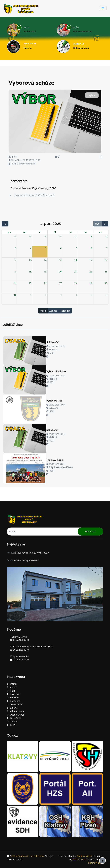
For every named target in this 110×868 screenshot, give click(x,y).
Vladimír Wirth (84, 856)
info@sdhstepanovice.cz (26, 560)
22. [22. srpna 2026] (91, 272)
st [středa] (40, 232)
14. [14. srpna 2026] (76, 260)
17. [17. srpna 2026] (15, 272)
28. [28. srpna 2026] (76, 283)
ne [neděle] (101, 232)
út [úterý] (25, 232)
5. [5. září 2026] (92, 295)
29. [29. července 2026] (45, 236)
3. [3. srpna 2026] (16, 248)
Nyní (98, 224)
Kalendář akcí (81, 48)
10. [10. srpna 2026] (15, 260)
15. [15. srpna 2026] (91, 260)
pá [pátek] (70, 232)
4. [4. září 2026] (76, 295)
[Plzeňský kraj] (55, 756)
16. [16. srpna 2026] (106, 260)
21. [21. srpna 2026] (76, 272)
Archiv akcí (30, 32)
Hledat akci (90, 532)
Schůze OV (52, 342)
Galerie (28, 48)
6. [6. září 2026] (107, 295)
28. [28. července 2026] (30, 236)
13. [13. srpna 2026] (61, 260)
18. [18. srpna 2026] (30, 272)
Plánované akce (82, 32)
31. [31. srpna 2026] (15, 295)
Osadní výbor (16, 715)
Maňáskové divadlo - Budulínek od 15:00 (32, 647)
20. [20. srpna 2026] (61, 272)
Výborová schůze (56, 371)
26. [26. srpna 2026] (45, 283)
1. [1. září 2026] (31, 295)
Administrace (15, 711)
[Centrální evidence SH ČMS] (23, 821)
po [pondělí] (9, 232)
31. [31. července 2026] (76, 236)
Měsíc (43, 311)
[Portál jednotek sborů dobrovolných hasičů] (87, 789)
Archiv (12, 687)
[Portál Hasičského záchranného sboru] (55, 789)
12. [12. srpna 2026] (45, 260)
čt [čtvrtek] (55, 232)
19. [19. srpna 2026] (45, 272)
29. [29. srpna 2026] (91, 283)
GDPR (12, 725)
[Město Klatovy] (23, 756)
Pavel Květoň (37, 856)
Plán (11, 691)
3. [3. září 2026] (61, 295)
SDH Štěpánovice (19, 856)
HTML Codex (80, 859)
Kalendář (65, 311)
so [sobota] (85, 232)
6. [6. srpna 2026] (61, 248)
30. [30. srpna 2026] (106, 283)
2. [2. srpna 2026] (107, 236)
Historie (13, 698)
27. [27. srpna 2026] (61, 283)
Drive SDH (14, 718)
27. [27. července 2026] (15, 236)
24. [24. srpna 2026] (15, 283)
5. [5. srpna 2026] (46, 248)
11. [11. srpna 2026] (30, 260)
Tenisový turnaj (55, 460)
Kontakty (13, 701)
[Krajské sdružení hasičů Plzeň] (87, 821)
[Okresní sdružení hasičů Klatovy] (55, 821)
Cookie (12, 722)
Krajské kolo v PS (19, 656)
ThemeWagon (95, 863)
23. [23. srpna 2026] (106, 272)
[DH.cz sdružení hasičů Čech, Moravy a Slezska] (87, 756)
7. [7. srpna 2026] (76, 248)
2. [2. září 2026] (46, 295)
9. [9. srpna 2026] (107, 248)
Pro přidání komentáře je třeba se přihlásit (33, 188)
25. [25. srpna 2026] (30, 283)
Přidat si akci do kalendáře (22, 164)
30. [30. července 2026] (61, 236)
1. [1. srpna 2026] (92, 236)
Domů (12, 684)
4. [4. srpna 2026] (31, 248)
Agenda (53, 311)
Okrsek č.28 (15, 704)
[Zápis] (101, 157)
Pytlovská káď (54, 401)
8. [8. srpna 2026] (92, 248)
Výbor (92, 95)
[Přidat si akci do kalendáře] (47, 356)
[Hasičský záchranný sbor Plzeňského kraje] (23, 789)
